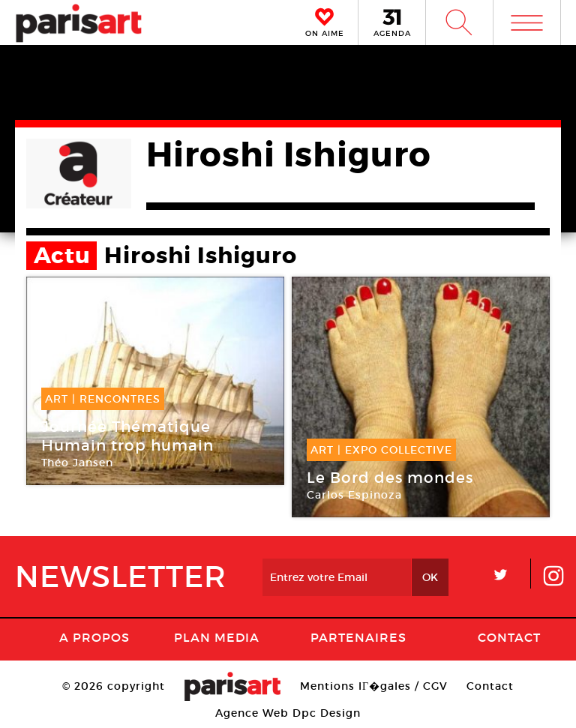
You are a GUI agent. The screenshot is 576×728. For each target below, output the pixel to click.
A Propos (94, 637)
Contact (509, 637)
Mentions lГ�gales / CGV (374, 686)
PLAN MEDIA (217, 637)
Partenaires (358, 637)
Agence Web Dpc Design (288, 713)
